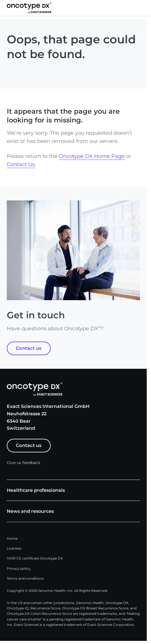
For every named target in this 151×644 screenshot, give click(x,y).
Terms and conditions (25, 578)
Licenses (14, 548)
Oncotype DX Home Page (92, 156)
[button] (144, 8)
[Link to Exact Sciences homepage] (29, 8)
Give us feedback (24, 463)
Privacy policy (19, 568)
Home (12, 538)
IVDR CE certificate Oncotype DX (35, 558)
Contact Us (21, 164)
